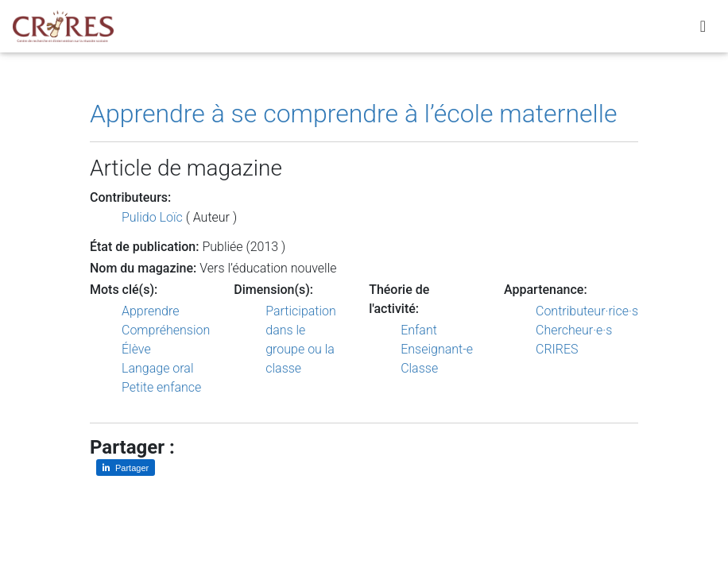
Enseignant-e (437, 349)
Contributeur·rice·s (587, 311)
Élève (136, 349)
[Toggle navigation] (703, 29)
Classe (419, 368)
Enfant (419, 330)
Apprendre (150, 311)
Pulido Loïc (152, 217)
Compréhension (166, 330)
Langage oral (158, 368)
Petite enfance (161, 387)
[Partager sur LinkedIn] (126, 468)
